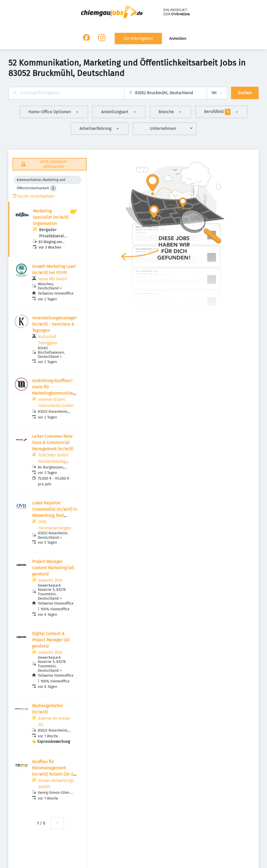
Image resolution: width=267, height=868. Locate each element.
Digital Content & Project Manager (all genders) (51, 640)
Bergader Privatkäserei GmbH (52, 236)
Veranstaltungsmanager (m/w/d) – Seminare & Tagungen (54, 324)
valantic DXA (50, 580)
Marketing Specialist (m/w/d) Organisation (51, 217)
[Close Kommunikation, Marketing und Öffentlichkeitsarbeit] (53, 188)
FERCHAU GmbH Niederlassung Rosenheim (53, 461)
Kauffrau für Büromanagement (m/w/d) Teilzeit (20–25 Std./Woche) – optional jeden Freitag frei (54, 774)
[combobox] (66, 93)
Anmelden (178, 39)
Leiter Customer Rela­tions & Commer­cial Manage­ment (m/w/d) (53, 443)
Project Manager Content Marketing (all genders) (53, 568)
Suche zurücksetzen (34, 196)
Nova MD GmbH (53, 279)
